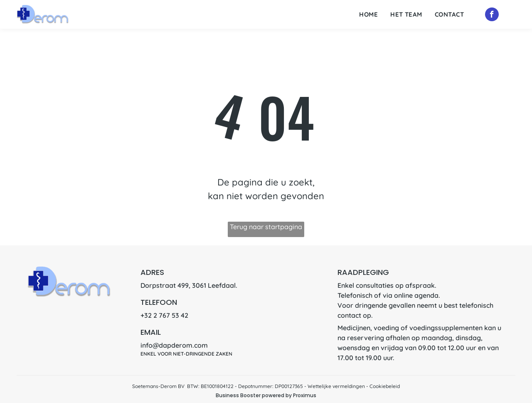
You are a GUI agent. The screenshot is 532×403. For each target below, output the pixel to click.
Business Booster (238, 395)
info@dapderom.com (174, 345)
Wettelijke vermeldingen (336, 386)
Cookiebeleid (385, 386)
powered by (277, 395)
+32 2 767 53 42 (164, 315)
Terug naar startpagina (266, 227)
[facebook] (492, 15)
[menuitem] (368, 15)
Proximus (305, 395)
